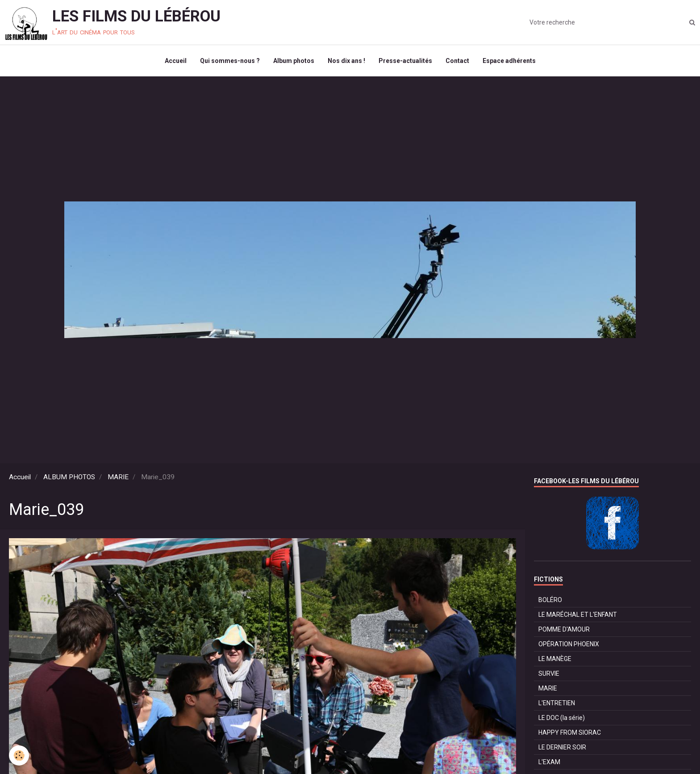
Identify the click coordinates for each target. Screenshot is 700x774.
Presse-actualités (405, 61)
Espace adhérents (509, 61)
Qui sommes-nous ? (230, 61)
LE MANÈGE (555, 659)
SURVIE (549, 674)
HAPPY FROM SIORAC (570, 732)
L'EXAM (549, 762)
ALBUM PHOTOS (69, 477)
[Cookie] (19, 755)
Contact (457, 61)
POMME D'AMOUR (564, 629)
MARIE (118, 477)
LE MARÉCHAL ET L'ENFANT (578, 615)
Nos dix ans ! (346, 61)
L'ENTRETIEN (557, 703)
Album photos (294, 61)
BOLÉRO (550, 600)
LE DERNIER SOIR (562, 747)
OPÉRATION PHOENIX (569, 644)
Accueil (176, 61)
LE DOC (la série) (562, 718)
